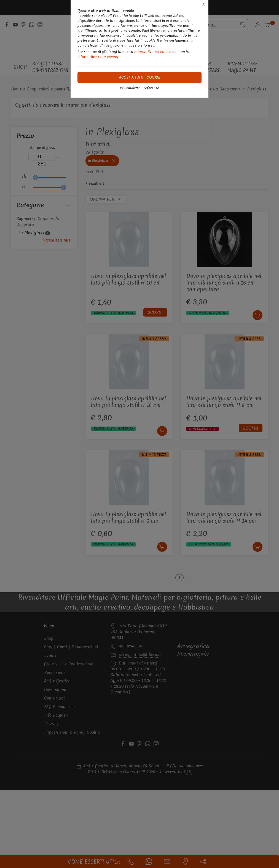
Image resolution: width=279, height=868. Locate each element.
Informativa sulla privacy (98, 57)
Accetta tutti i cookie (140, 77)
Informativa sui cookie (153, 52)
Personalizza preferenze (139, 88)
